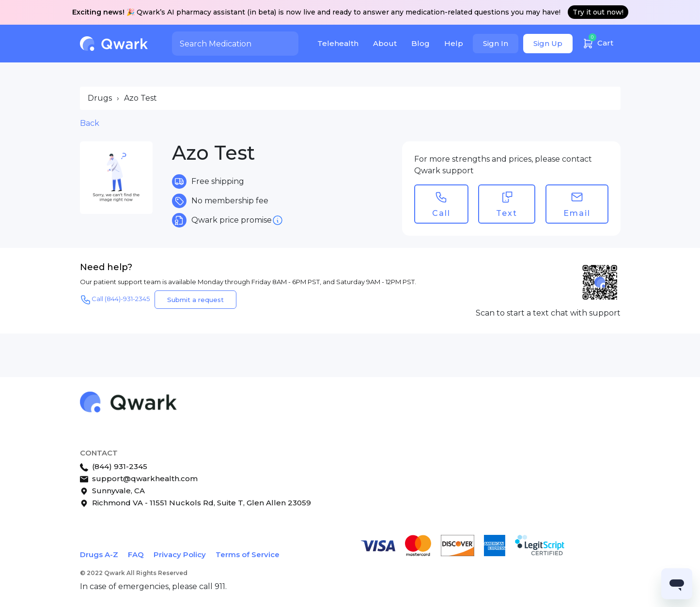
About (385, 43)
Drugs (100, 98)
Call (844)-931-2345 (115, 300)
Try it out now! (598, 12)
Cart (598, 42)
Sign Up (548, 43)
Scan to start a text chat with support (548, 313)
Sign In (496, 43)
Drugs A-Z (99, 554)
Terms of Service (248, 554)
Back (90, 123)
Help (454, 43)
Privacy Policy (180, 554)
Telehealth (338, 43)
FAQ (136, 554)
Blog (420, 43)
